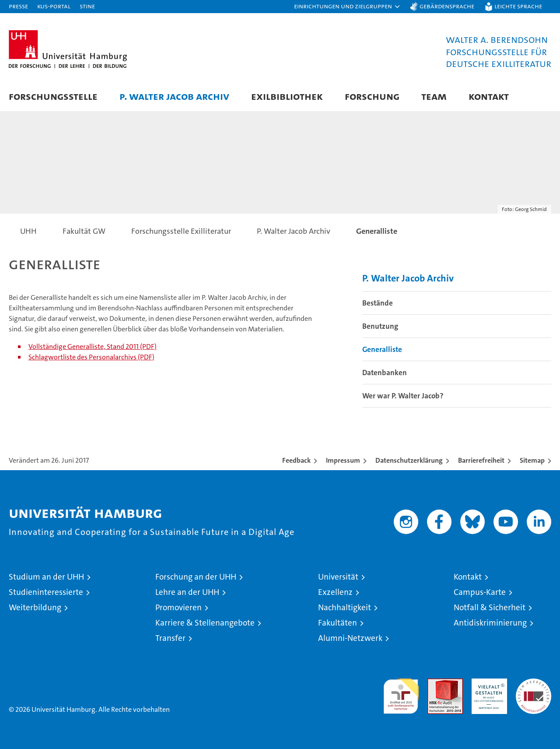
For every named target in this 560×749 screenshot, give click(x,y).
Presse (18, 6)
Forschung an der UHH (196, 577)
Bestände (378, 303)
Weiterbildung (35, 607)
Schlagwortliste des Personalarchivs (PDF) (91, 357)
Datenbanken (385, 373)
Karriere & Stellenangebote (205, 623)
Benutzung (380, 326)
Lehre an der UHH (187, 592)
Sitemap (532, 460)
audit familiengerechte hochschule (401, 692)
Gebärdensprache (447, 6)
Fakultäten (338, 623)
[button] (347, 7)
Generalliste (382, 349)
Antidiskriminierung (490, 623)
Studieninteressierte (46, 592)
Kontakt (489, 96)
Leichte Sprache (518, 6)
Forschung (372, 96)
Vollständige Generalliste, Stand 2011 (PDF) (93, 346)
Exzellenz (335, 592)
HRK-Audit (487, 683)
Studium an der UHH (46, 577)
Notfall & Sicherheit (490, 607)
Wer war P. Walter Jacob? (403, 396)
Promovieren (178, 607)
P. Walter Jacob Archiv (174, 96)
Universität (338, 577)
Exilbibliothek (287, 96)
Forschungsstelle (53, 96)
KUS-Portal (54, 6)
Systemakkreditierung (534, 683)
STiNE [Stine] (87, 6)
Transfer (170, 638)
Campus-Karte (480, 592)
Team (434, 96)
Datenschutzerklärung (409, 460)
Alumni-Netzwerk (350, 638)
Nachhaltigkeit (345, 607)
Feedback (296, 460)
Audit (436, 683)
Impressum (343, 460)
